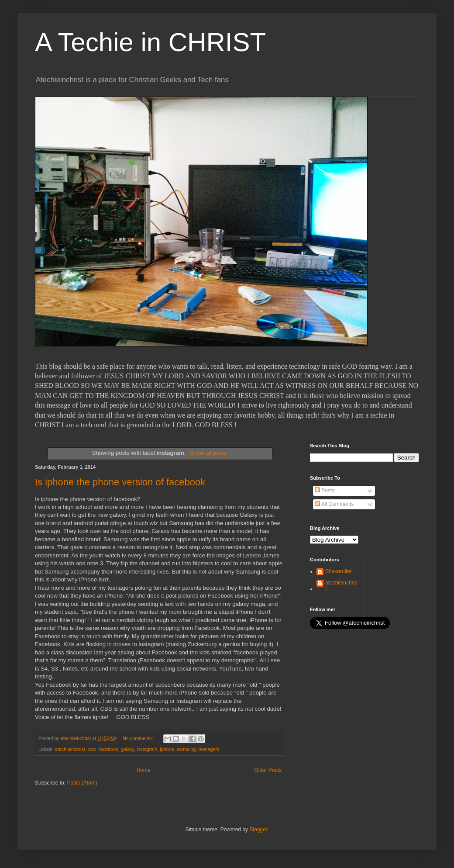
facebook (109, 749)
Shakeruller (339, 571)
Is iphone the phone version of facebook (120, 482)
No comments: (139, 738)
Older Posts (268, 770)
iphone (167, 749)
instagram (147, 749)
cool (92, 749)
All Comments (334, 504)
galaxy (127, 749)
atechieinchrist (70, 749)
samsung (186, 749)
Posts (325, 491)
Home (144, 770)
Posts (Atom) (82, 783)
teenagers (209, 749)
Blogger (258, 830)
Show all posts (208, 453)
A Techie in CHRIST (150, 42)
